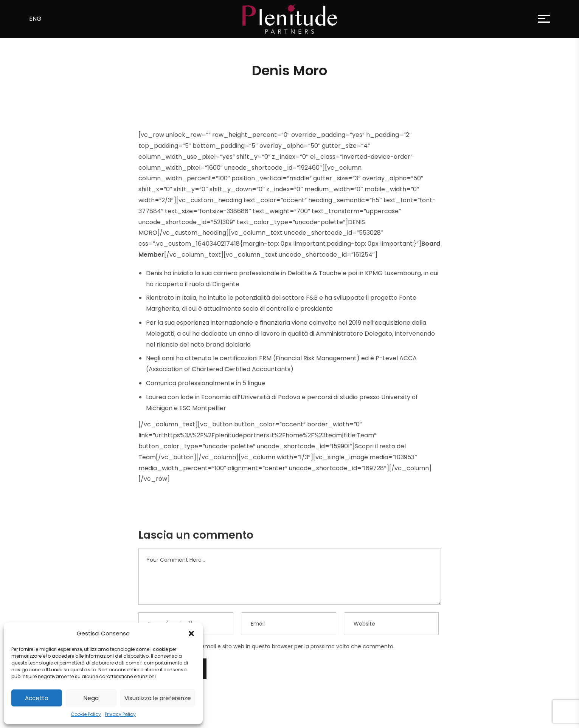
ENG (35, 19)
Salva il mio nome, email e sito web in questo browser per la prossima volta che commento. (273, 646)
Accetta (37, 698)
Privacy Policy (120, 714)
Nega (91, 698)
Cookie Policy (86, 714)
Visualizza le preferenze (158, 698)
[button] (191, 634)
